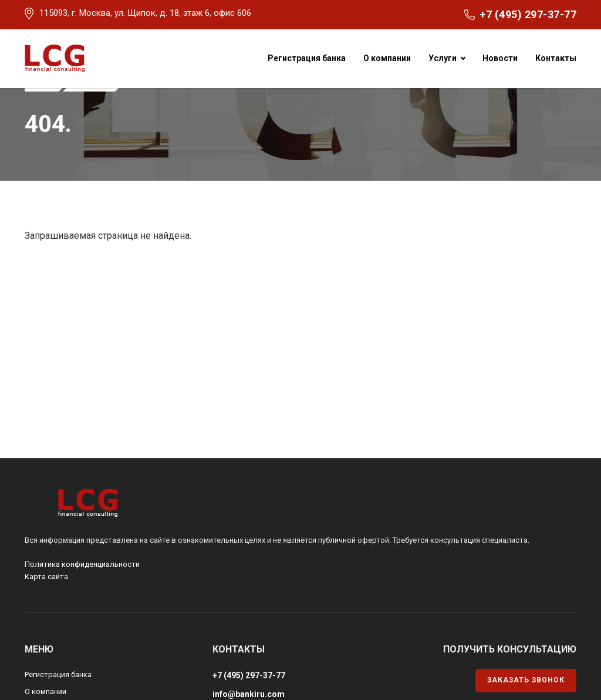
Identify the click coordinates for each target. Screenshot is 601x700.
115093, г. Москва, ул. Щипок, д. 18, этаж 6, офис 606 (145, 13)
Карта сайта (46, 576)
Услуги (443, 58)
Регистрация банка (307, 58)
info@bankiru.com (249, 694)
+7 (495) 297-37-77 (528, 14)
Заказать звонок (526, 680)
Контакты (556, 58)
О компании (387, 58)
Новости (500, 58)
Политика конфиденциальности (82, 564)
